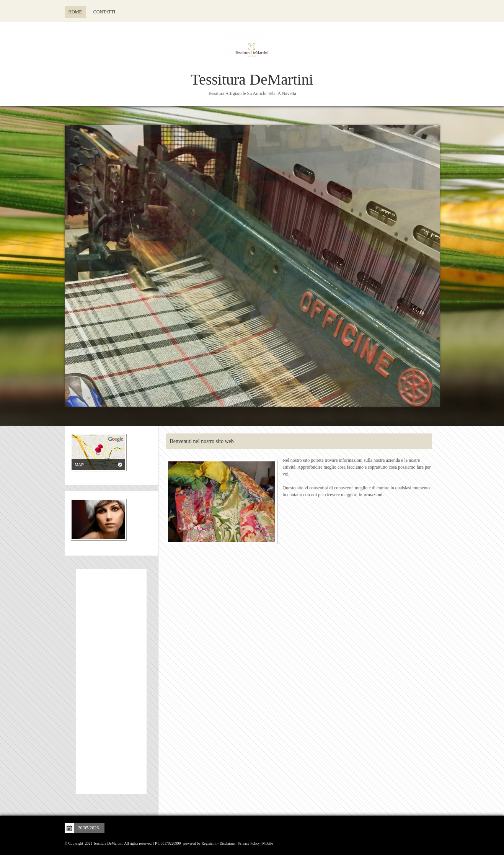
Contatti (104, 12)
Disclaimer (228, 843)
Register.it (209, 843)
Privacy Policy (249, 843)
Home (75, 12)
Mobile (267, 843)
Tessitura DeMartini (252, 79)
